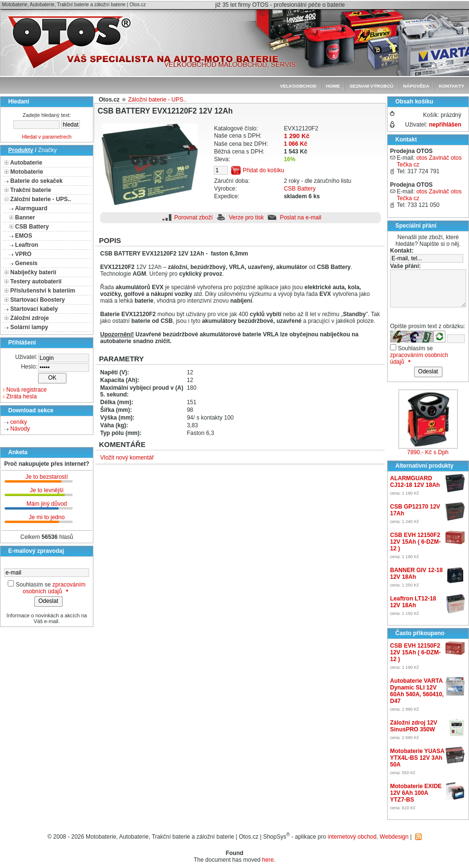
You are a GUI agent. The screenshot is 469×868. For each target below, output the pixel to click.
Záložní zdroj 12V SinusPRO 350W (414, 726)
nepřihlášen (445, 125)
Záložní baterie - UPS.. (40, 199)
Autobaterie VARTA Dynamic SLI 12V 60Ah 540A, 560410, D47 (417, 691)
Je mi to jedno (47, 517)
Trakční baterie (31, 190)
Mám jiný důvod (47, 504)
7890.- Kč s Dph (428, 452)
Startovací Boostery (37, 300)
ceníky (19, 422)
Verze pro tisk (246, 217)
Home (333, 86)
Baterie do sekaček (36, 181)
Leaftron (26, 245)
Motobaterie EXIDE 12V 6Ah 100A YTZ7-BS (416, 793)
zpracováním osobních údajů (54, 588)
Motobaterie (26, 172)
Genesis (26, 263)
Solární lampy (29, 327)
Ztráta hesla (21, 396)
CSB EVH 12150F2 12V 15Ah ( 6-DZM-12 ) (415, 542)
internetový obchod (352, 837)
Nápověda (416, 86)
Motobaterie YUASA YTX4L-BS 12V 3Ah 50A (417, 758)
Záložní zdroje (29, 318)
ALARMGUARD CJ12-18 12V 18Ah (415, 482)
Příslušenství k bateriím (43, 291)
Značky (47, 150)
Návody (20, 429)
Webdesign (394, 837)
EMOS (23, 236)
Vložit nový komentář (127, 458)
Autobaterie (26, 163)
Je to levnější (47, 490)
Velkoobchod (298, 86)
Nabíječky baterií (33, 272)
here (268, 860)
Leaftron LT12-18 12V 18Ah (413, 602)
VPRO (23, 254)
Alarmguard (31, 208)
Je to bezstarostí (47, 477)
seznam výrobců (371, 86)
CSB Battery (32, 227)
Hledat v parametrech (46, 137)
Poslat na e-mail (300, 217)
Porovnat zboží (194, 217)
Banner (25, 217)
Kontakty (451, 86)
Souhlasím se (33, 585)
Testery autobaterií (36, 281)
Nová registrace (26, 390)
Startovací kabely (34, 309)
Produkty (21, 150)
